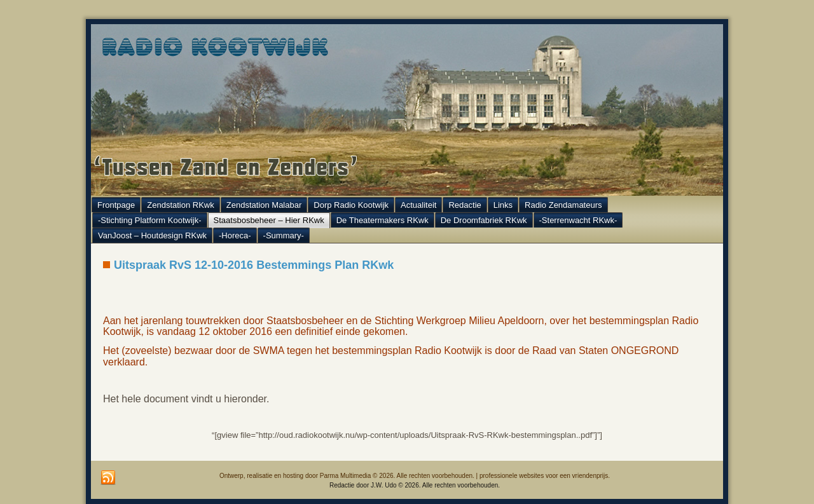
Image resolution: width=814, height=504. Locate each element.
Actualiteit (418, 205)
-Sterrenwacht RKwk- (578, 220)
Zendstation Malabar (264, 205)
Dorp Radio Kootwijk (351, 205)
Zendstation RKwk (181, 205)
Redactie (465, 205)
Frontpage (116, 205)
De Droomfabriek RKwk (484, 220)
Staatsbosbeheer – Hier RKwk (269, 220)
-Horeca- (235, 235)
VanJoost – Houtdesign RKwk (152, 235)
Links (503, 205)
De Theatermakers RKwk (383, 220)
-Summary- (284, 235)
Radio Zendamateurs (563, 205)
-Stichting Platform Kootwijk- (150, 220)
